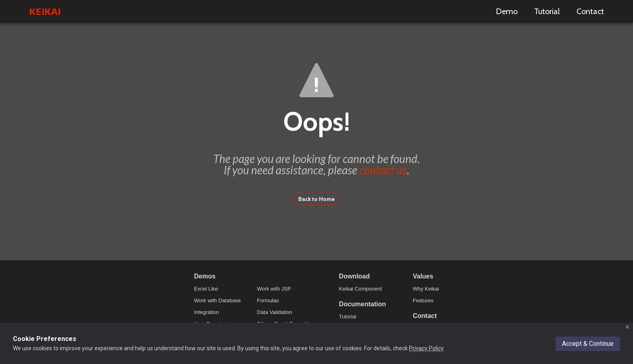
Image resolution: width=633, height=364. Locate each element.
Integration (206, 312)
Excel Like (206, 289)
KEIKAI (45, 11)
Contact (590, 11)
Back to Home (316, 199)
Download (354, 276)
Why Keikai (426, 289)
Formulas (268, 300)
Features (423, 300)
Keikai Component (361, 289)
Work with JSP (274, 289)
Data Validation (275, 312)
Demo (507, 11)
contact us (383, 170)
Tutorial (547, 11)
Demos (205, 276)
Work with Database (218, 300)
